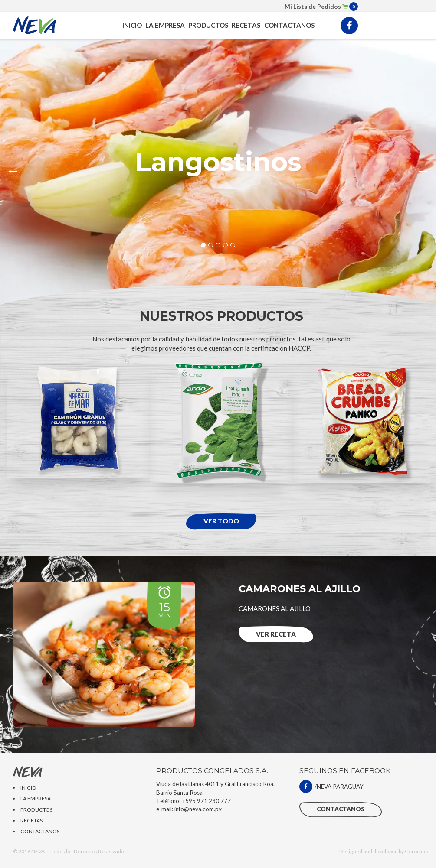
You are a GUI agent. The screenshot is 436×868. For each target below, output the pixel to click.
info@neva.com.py (198, 809)
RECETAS (246, 25)
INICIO (132, 25)
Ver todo (221, 521)
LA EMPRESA (165, 25)
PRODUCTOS (208, 25)
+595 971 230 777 (206, 801)
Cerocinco (417, 851)
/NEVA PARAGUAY (331, 787)
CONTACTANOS (289, 25)
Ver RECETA (276, 634)
